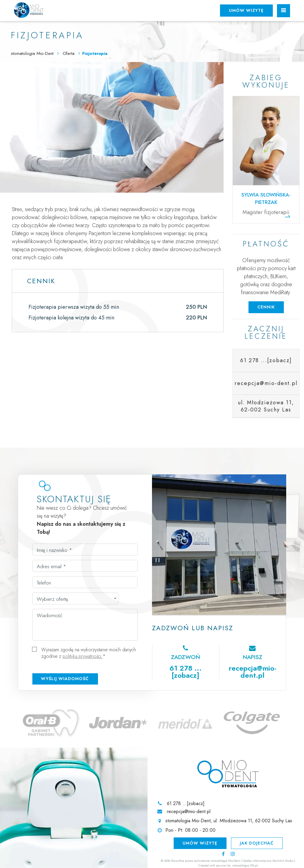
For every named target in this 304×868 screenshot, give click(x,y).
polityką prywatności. (83, 656)
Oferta (69, 53)
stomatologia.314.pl (245, 865)
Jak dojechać (257, 843)
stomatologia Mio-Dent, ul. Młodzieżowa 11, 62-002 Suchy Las (229, 821)
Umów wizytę (246, 10)
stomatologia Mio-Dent (32, 53)
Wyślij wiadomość (65, 679)
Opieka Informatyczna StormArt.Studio (268, 861)
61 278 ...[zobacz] (266, 360)
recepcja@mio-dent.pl (252, 672)
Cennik (266, 307)
